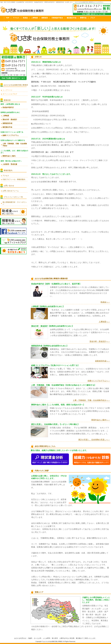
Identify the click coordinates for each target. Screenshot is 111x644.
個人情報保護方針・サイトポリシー (15, 203)
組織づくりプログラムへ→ (99, 381)
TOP (8, 18)
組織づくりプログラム (11, 135)
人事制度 (35, 18)
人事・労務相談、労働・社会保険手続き (15, 145)
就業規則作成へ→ (102, 361)
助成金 (25, 18)
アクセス (16, 18)
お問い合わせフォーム (11, 191)
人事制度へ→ (104, 322)
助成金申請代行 (8, 107)
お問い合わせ (11, 22)
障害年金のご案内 (9, 156)
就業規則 (45, 18)
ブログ (92, 18)
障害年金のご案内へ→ (101, 420)
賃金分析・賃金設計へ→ (100, 341)
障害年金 (83, 18)
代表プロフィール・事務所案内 (14, 179)
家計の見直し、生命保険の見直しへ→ (94, 440)
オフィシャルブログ (10, 94)
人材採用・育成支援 (10, 164)
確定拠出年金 (72, 18)
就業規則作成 (7, 123)
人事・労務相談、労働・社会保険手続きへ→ (91, 400)
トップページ (7, 90)
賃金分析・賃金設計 (10, 119)
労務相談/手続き (57, 18)
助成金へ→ (105, 302)
